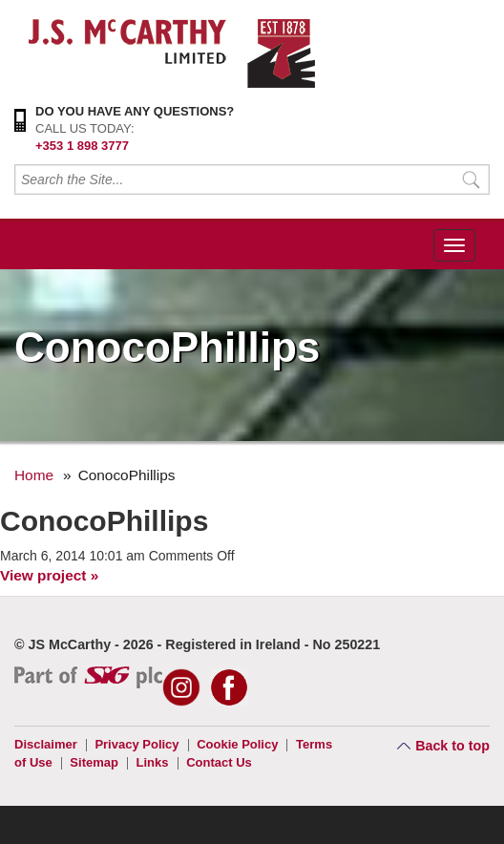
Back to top (452, 746)
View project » (49, 575)
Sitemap (94, 762)
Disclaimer (46, 744)
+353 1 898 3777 (82, 146)
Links (153, 762)
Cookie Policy (237, 744)
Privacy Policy (136, 744)
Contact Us (219, 762)
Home (34, 475)
